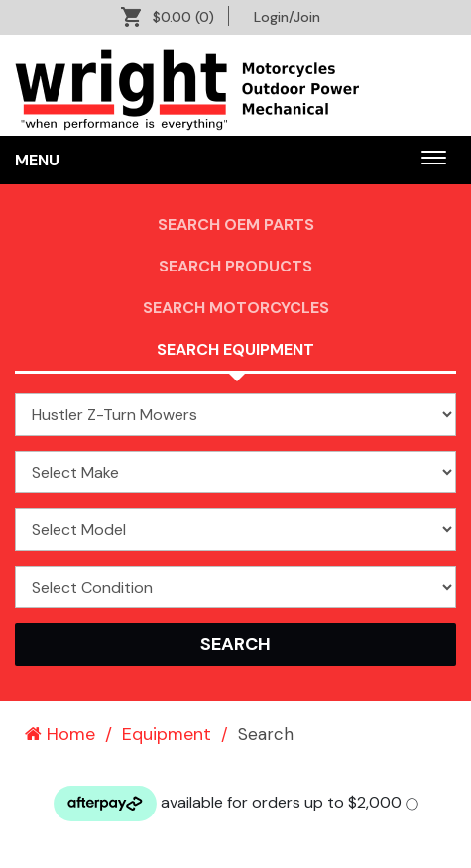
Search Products (235, 266)
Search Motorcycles (236, 308)
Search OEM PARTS (236, 224)
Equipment (167, 734)
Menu (37, 160)
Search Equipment (235, 349)
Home (60, 734)
